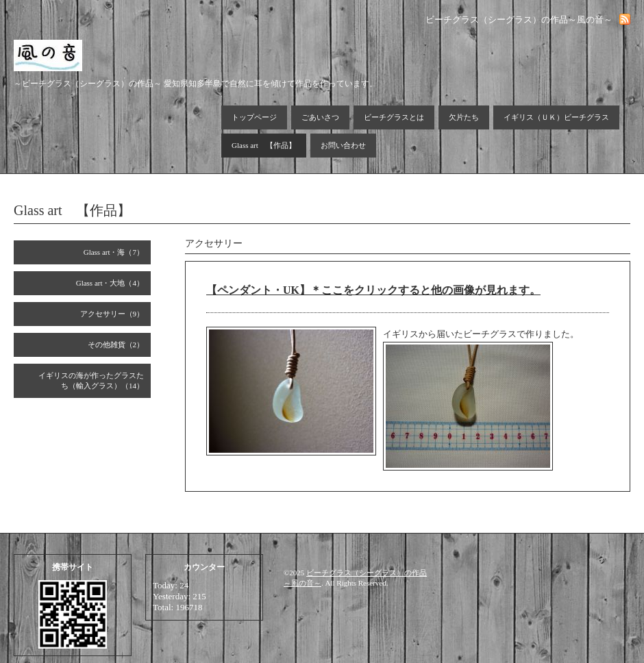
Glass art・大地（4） (110, 283)
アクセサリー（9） (112, 314)
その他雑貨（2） (116, 345)
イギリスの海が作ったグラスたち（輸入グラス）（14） (91, 380)
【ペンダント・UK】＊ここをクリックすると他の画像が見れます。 (373, 290)
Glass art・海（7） (114, 252)
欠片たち (464, 117)
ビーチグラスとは (394, 117)
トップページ (254, 117)
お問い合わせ (343, 145)
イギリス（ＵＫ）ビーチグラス (556, 117)
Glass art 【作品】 (264, 145)
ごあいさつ (320, 117)
